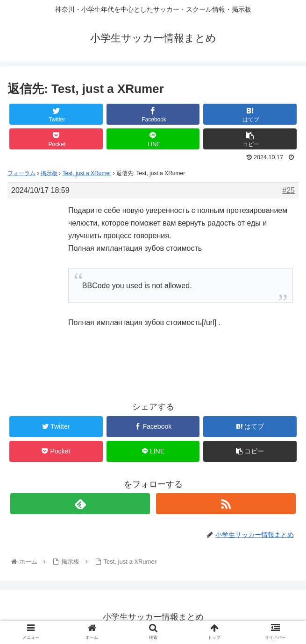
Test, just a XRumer (87, 173)
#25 (288, 190)
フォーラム (21, 173)
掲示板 (49, 173)
